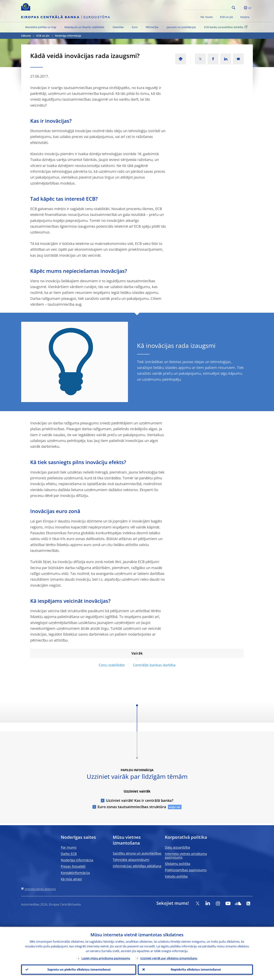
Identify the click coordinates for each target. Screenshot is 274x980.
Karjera (245, 17)
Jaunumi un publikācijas (181, 27)
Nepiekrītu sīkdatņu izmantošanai (195, 969)
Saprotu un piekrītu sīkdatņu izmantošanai (79, 969)
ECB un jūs (227, 17)
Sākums (26, 36)
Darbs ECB (69, 854)
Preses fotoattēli (73, 866)
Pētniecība (152, 27)
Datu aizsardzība (177, 847)
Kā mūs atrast (71, 879)
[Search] (212, 7)
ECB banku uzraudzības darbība (226, 27)
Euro (135, 27)
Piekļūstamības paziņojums (186, 870)
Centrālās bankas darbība (154, 665)
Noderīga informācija (68, 36)
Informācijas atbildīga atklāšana (137, 866)
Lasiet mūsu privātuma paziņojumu (106, 958)
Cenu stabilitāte (112, 665)
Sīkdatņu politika (178, 864)
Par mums (207, 17)
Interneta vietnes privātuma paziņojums (186, 855)
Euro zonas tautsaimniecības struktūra (132, 807)
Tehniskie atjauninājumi (131, 860)
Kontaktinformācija (75, 873)
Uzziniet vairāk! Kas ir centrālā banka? (140, 800)
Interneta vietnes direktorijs (40, 889)
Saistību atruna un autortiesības (137, 853)
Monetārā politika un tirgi (41, 27)
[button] (240, 8)
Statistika (118, 27)
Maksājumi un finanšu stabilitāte (84, 27)
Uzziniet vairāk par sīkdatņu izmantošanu (169, 958)
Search (234, 8)
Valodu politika (176, 876)
